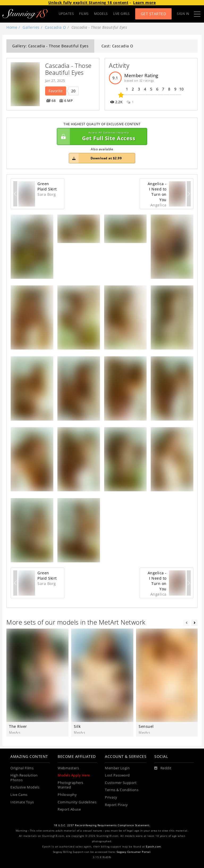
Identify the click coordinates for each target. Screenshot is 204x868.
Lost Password (117, 775)
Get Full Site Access (101, 136)
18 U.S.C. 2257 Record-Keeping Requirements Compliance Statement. (102, 825)
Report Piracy (116, 805)
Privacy (111, 797)
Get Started (154, 14)
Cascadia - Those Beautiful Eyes (69, 69)
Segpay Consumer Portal (133, 852)
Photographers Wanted (71, 785)
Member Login (117, 768)
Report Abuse (69, 809)
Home (12, 27)
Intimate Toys (22, 802)
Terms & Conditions (122, 790)
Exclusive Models (25, 787)
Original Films (22, 768)
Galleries (31, 27)
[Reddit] (163, 768)
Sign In (183, 14)
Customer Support (121, 783)
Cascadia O (56, 27)
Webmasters (68, 768)
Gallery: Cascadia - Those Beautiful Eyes (50, 46)
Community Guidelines (77, 802)
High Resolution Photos (24, 778)
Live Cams (19, 795)
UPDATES (66, 14)
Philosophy (67, 795)
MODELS (101, 14)
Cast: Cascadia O (117, 46)
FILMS (84, 14)
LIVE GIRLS (122, 14)
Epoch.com (153, 847)
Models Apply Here (74, 775)
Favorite (56, 91)
